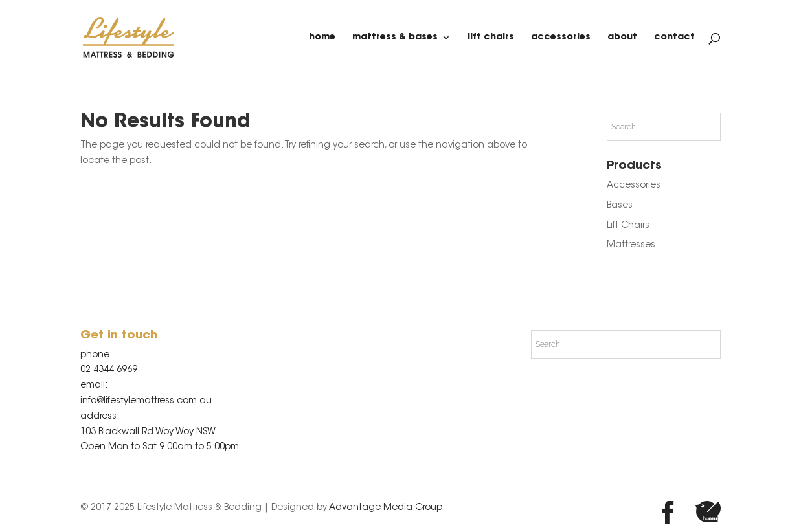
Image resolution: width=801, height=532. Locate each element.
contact (674, 38)
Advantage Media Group (386, 508)
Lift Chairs (491, 38)
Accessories (561, 38)
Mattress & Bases (395, 38)
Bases (620, 206)
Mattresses (631, 245)
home (322, 38)
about (622, 38)
